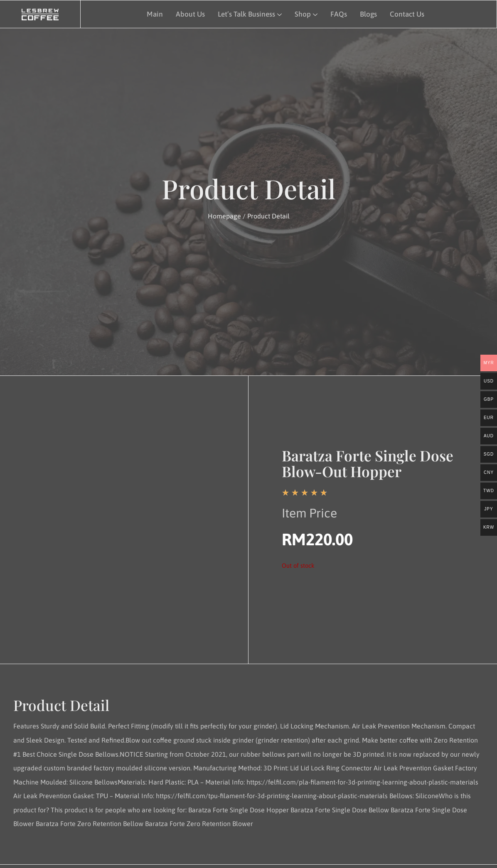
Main (153, 13)
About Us (189, 13)
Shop (305, 13)
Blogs (367, 13)
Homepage (224, 216)
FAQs (337, 13)
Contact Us (406, 13)
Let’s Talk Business (249, 13)
